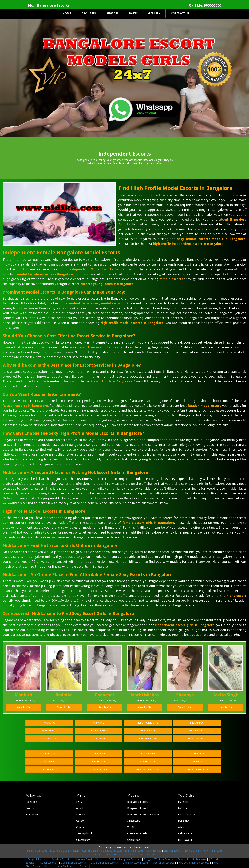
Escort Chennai (193, 851)
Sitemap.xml (83, 840)
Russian (49, 761)
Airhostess (197, 753)
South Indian (49, 769)
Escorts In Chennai (115, 854)
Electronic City (148, 723)
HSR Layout (148, 731)
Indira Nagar (98, 731)
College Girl (99, 753)
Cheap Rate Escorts (148, 769)
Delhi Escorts (154, 851)
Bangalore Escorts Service (143, 814)
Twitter (30, 808)
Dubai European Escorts (104, 863)
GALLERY (154, 13)
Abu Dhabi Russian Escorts (194, 863)
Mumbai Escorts (134, 851)
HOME (67, 13)
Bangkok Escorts (37, 859)
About (80, 808)
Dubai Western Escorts (136, 863)
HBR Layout (197, 731)
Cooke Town (49, 739)
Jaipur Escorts (115, 851)
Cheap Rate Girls (137, 833)
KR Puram (98, 739)
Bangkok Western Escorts (158, 859)
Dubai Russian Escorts (73, 863)
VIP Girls (132, 827)
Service (81, 814)
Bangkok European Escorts (124, 859)
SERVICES (112, 13)
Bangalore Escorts (138, 802)
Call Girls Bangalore (93, 851)
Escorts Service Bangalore (65, 851)
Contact (81, 827)
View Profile (24, 707)
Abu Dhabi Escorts (164, 863)
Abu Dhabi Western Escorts (73, 866)
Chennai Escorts (173, 851)
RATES (133, 13)
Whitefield (49, 731)
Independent (49, 753)
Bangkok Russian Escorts (89, 859)
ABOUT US (89, 13)
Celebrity (99, 761)
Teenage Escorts (197, 769)
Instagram (32, 814)
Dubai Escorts (48, 863)
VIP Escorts (148, 761)
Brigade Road (148, 739)
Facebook (31, 802)
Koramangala (197, 739)
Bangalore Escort (138, 808)
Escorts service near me (142, 854)
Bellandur (197, 723)
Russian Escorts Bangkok (192, 859)
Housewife (148, 753)
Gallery (80, 821)
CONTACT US (180, 13)
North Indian (98, 769)
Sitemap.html (84, 833)
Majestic (49, 723)
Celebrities (134, 840)
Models (197, 761)
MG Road (99, 723)
